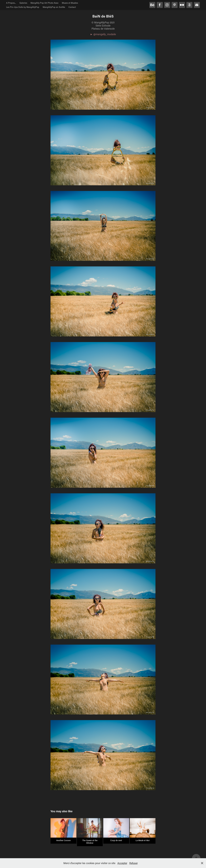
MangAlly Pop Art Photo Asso (44, 3)
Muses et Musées (70, 3)
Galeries (23, 3)
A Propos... (11, 3)
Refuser (134, 863)
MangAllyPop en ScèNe (54, 7)
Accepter (122, 863)
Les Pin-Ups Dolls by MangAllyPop (23, 7)
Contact (72, 7)
